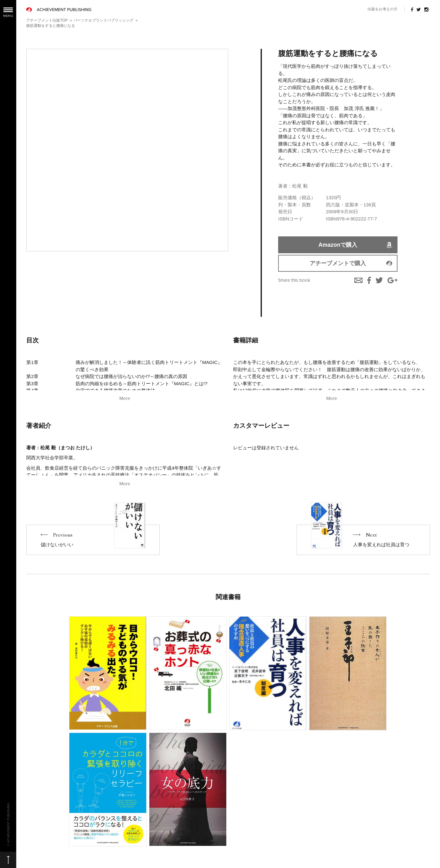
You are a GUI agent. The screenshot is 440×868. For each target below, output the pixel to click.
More (125, 398)
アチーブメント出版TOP (47, 20)
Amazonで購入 (338, 245)
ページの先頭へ (8, 860)
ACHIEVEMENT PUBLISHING (59, 10)
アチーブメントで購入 (338, 263)
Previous (93, 540)
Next (363, 540)
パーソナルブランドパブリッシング (103, 20)
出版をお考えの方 (382, 9)
